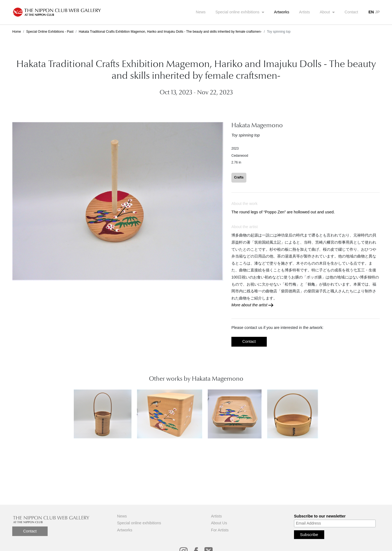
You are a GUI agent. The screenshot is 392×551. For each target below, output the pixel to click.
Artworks (282, 12)
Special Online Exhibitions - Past (50, 32)
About (326, 12)
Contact (351, 12)
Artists (305, 12)
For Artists (220, 530)
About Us (219, 523)
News (201, 12)
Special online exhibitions (238, 12)
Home (17, 32)
